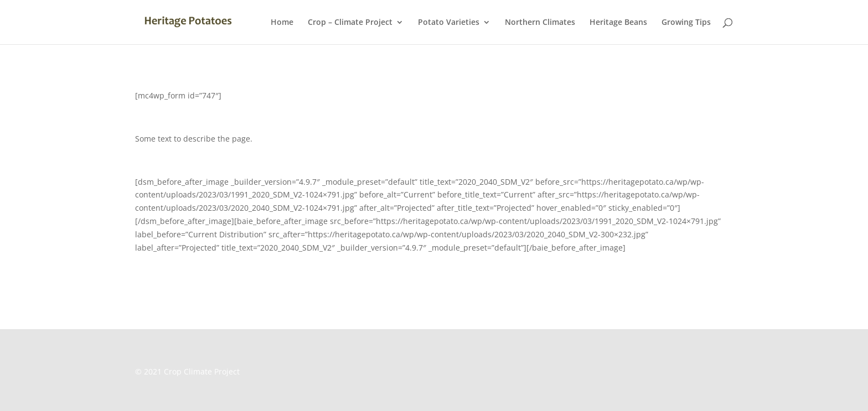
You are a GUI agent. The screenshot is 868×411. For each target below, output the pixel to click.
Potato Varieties (449, 23)
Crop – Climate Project (350, 23)
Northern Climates (540, 23)
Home (282, 23)
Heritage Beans (618, 23)
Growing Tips (686, 23)
